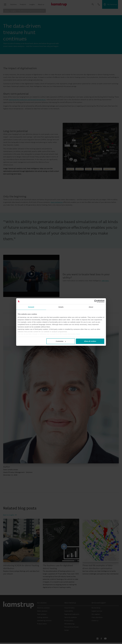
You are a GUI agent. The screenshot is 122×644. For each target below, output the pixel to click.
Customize (61, 341)
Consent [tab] (31, 307)
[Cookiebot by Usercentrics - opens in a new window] (96, 301)
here (78, 334)
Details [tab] (61, 307)
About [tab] (91, 307)
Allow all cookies (90, 341)
